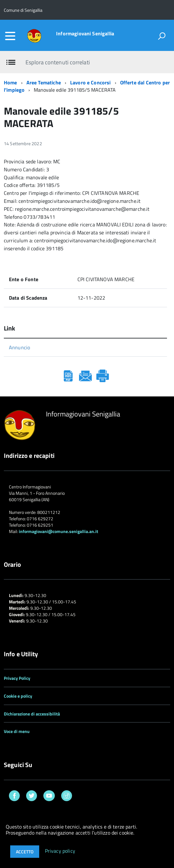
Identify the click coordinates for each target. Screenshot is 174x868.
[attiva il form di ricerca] (162, 36)
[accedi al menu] (10, 36)
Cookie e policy (18, 696)
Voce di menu (17, 731)
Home (11, 82)
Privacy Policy (17, 678)
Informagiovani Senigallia (85, 33)
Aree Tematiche (44, 82)
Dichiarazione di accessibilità (32, 714)
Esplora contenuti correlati (58, 62)
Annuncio (19, 347)
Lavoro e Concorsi (91, 82)
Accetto (25, 852)
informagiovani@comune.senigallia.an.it (58, 531)
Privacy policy (60, 851)
